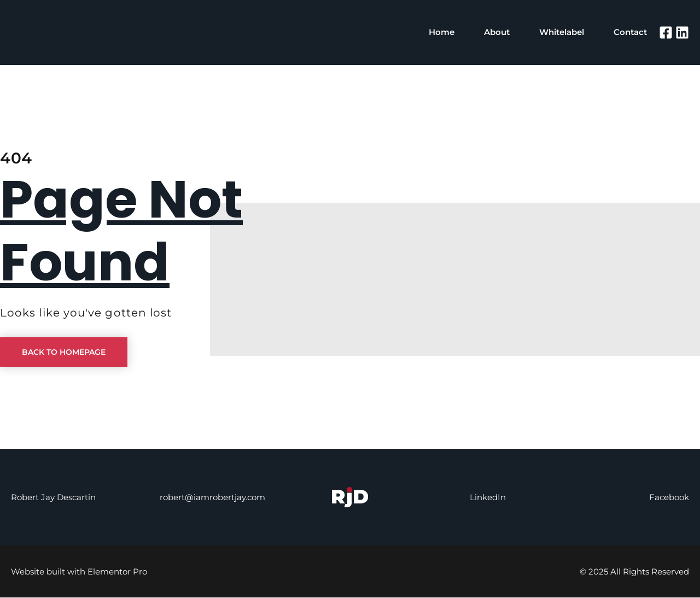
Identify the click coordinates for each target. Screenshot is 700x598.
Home (442, 33)
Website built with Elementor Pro (79, 572)
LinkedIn (488, 498)
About (497, 33)
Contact (630, 33)
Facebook (669, 498)
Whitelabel (562, 33)
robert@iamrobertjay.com (212, 498)
